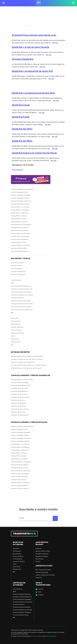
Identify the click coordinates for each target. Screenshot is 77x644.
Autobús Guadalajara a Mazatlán (21, 195)
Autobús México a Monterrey (20, 213)
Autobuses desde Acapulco (19, 394)
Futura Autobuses (16, 330)
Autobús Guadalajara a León (19, 192)
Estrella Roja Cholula (21, 105)
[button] (4, 3)
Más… (13, 313)
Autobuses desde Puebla (19, 406)
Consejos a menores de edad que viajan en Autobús (27, 359)
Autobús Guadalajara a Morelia (20, 204)
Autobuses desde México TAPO (21, 385)
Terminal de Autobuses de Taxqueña (22, 295)
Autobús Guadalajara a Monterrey (21, 201)
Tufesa (13, 336)
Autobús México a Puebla (19, 219)
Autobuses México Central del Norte (22, 380)
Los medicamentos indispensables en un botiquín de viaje (28, 365)
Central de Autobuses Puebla (21, 615)
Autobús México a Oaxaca (19, 216)
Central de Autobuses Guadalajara (21, 292)
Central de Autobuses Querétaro (21, 301)
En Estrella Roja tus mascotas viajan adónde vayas (34, 35)
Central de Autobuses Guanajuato (21, 307)
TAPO (13, 283)
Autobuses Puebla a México (19, 248)
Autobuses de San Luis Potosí (20, 409)
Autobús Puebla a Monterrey (20, 239)
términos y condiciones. (37, 636)
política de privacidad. (51, 636)
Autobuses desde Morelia (19, 403)
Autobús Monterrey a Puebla (20, 231)
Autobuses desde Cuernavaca (20, 397)
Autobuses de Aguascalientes (20, 415)
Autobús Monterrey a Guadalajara (21, 225)
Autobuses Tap (15, 342)
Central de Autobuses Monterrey (21, 286)
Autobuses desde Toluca (18, 412)
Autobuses (38, 549)
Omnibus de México (17, 327)
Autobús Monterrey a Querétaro (21, 234)
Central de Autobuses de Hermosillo (22, 304)
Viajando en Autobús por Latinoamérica (23, 362)
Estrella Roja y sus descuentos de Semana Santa (33, 93)
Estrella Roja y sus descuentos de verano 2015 (32, 71)
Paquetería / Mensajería (18, 275)
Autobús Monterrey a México (20, 228)
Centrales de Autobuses (18, 272)
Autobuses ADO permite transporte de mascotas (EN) (27, 356)
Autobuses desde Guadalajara (20, 383)
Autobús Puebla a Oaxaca (19, 242)
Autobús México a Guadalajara (20, 210)
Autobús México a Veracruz (19, 222)
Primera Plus (15, 318)
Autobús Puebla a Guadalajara (20, 236)
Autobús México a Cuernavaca (20, 207)
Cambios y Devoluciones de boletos (45, 575)
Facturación (39, 578)
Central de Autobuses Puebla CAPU (22, 310)
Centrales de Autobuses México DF (22, 289)
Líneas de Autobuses (17, 263)
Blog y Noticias (40, 559)
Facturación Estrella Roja (23, 59)
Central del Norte (16, 280)
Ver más (55, 43)
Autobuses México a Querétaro (20, 245)
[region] (39, 21)
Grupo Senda (15, 339)
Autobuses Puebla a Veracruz (20, 251)
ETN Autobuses (16, 321)
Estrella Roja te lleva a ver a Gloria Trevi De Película (34, 153)
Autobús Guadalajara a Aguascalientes (23, 189)
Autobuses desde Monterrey (20, 391)
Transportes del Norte (17, 333)
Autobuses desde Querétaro (19, 388)
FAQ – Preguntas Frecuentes (43, 570)
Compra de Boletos (17, 269)
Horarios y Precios (16, 266)
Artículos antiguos (17, 170)
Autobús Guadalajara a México (20, 198)
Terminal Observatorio (18, 298)
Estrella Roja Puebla (21, 117)
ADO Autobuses (16, 324)
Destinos (38, 561)
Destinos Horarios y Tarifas (43, 551)
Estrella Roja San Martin (22, 129)
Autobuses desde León (18, 400)
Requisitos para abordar (42, 572)
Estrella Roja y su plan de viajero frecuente (31, 47)
